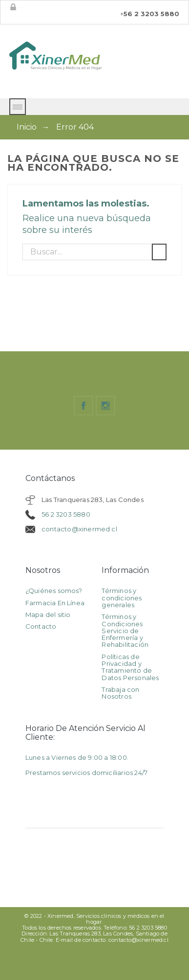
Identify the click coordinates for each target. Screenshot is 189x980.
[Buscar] (87, 252)
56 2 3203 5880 (66, 514)
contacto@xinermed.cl (79, 529)
